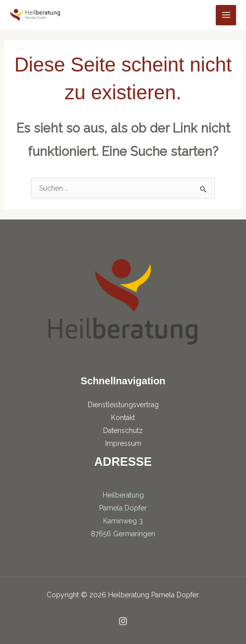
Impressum (123, 443)
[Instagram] (123, 621)
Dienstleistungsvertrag (123, 405)
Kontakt (123, 418)
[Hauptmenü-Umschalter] (226, 15)
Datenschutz (123, 430)
